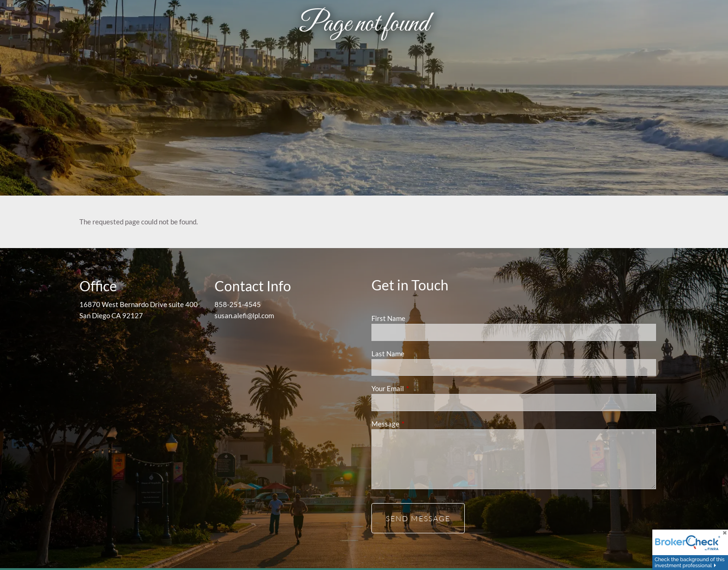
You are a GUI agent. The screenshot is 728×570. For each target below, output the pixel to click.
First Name (388, 318)
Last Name (388, 354)
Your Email (420, 388)
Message (418, 424)
